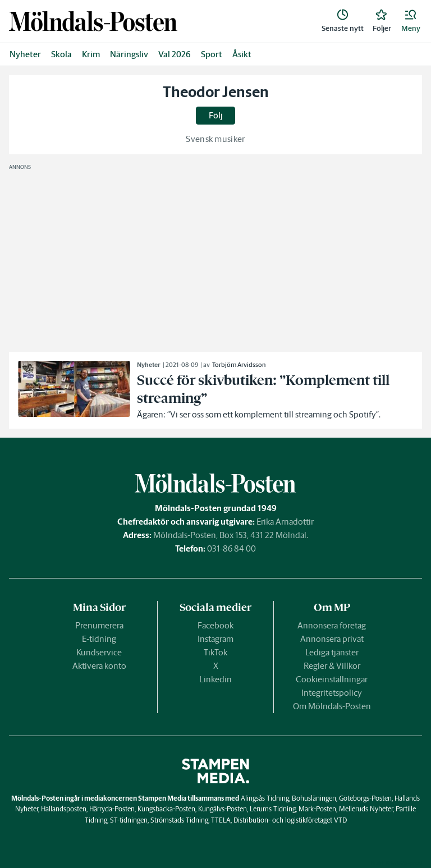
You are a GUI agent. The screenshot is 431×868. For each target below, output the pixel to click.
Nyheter (25, 54)
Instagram (215, 639)
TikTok (215, 652)
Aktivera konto (99, 666)
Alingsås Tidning (265, 798)
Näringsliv (129, 54)
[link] (93, 21)
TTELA (221, 820)
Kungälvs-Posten (223, 809)
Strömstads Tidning (179, 820)
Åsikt (242, 54)
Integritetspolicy (332, 693)
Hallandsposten (64, 809)
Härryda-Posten (112, 809)
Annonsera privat (332, 639)
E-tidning (99, 639)
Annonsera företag (332, 625)
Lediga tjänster (332, 652)
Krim (91, 54)
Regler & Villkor (332, 666)
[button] (411, 21)
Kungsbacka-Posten (166, 809)
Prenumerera (99, 625)
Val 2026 (175, 54)
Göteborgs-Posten (365, 798)
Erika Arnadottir (285, 522)
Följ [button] (216, 115)
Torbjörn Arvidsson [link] (239, 365)
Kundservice (99, 652)
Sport (212, 54)
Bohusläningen (314, 798)
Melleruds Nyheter (366, 809)
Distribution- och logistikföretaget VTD (290, 820)
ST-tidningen (129, 820)
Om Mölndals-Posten (332, 706)
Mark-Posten (317, 809)
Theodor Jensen (216, 92)
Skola (61, 54)
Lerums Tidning (273, 809)
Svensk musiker (215, 139)
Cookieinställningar (332, 679)
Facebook (215, 625)
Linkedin (215, 679)
